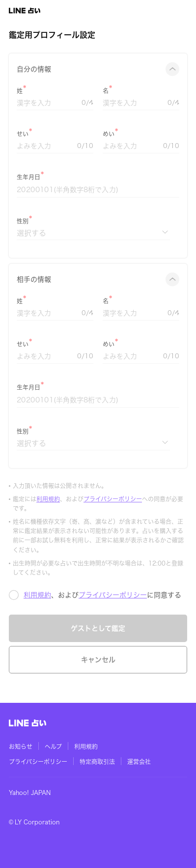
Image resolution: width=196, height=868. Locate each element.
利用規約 (48, 499)
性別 (23, 221)
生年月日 (28, 177)
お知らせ (21, 746)
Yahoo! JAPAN (30, 793)
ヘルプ (53, 746)
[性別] (93, 233)
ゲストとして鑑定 (98, 628)
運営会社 (139, 762)
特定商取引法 (97, 762)
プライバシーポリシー (113, 499)
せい (23, 134)
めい (109, 134)
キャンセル (98, 660)
